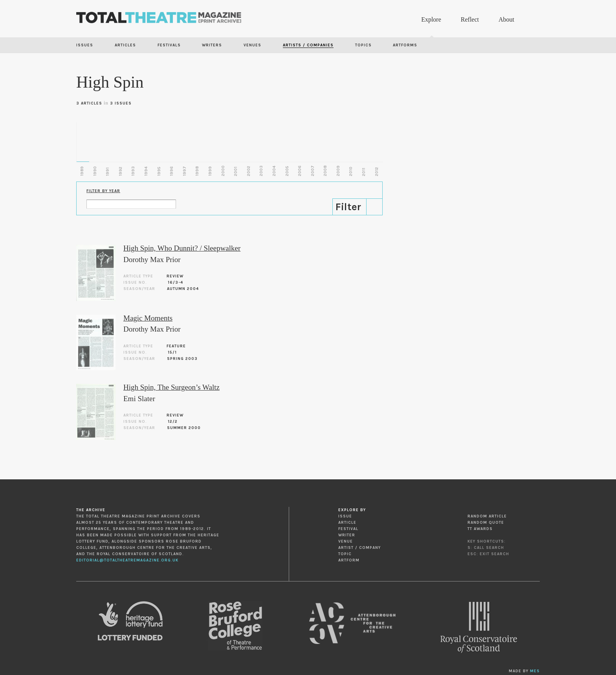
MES (535, 671)
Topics (363, 45)
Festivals (169, 45)
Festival (348, 529)
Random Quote (486, 523)
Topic (345, 554)
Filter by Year (103, 191)
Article (347, 523)
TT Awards (480, 529)
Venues (252, 45)
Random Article (487, 516)
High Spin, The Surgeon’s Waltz (171, 387)
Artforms (405, 45)
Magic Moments (148, 318)
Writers (212, 45)
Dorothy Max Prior (152, 260)
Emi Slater (139, 399)
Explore (431, 19)
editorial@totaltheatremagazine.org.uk (127, 560)
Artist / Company (359, 548)
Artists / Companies (308, 45)
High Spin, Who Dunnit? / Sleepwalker (182, 248)
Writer (347, 535)
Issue (345, 516)
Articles (125, 45)
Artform (349, 560)
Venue (346, 541)
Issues (85, 45)
